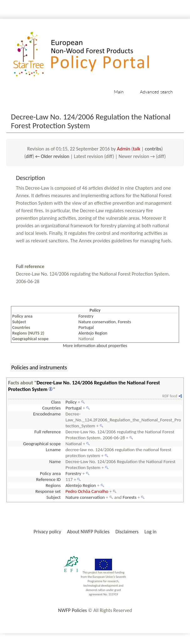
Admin (123, 149)
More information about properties (95, 346)
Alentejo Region (93, 333)
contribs (153, 149)
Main (119, 92)
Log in (150, 532)
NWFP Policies (72, 610)
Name (55, 462)
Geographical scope (42, 444)
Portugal (86, 327)
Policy (71, 402)
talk (136, 149)
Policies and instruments (39, 367)
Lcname (53, 450)
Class (56, 402)
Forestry (86, 316)
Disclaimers (127, 532)
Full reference (48, 432)
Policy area (50, 473)
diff (29, 156)
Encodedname (47, 414)
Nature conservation (97, 322)
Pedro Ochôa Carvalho (87, 491)
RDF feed (170, 396)
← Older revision (52, 156)
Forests (124, 322)
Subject (54, 497)
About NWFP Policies (88, 532)
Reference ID (49, 479)
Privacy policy (47, 532)
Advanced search (156, 92)
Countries (51, 408)
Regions (53, 485)
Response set (48, 491)
